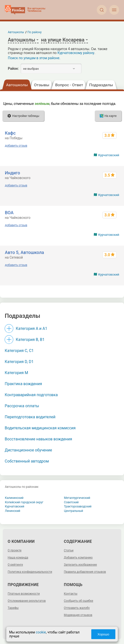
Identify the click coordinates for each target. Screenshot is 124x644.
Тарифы (13, 608)
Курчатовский (109, 155)
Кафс (10, 133)
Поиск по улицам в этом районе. (34, 58)
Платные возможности (24, 594)
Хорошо (103, 634)
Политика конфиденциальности (30, 572)
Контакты (71, 594)
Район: (13, 69)
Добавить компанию (78, 558)
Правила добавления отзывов (85, 572)
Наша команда (18, 558)
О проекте (14, 550)
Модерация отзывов (78, 615)
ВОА (9, 213)
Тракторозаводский (78, 506)
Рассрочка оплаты (22, 406)
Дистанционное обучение (28, 450)
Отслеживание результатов (27, 601)
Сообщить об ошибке (78, 601)
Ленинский (13, 511)
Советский (71, 502)
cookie (41, 632)
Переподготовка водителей (30, 417)
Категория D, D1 (19, 362)
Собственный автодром (27, 461)
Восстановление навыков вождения (38, 439)
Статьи (69, 550)
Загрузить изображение (80, 565)
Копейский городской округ (24, 502)
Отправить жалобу (77, 608)
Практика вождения (23, 384)
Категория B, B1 (30, 340)
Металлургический (77, 498)
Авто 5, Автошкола (24, 252)
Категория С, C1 (19, 351)
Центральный (74, 511)
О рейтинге (15, 565)
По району (35, 32)
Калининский (14, 498)
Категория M (16, 373)
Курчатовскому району (76, 53)
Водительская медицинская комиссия (40, 428)
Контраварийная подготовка (31, 395)
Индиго (13, 173)
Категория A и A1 (31, 329)
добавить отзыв (16, 146)
